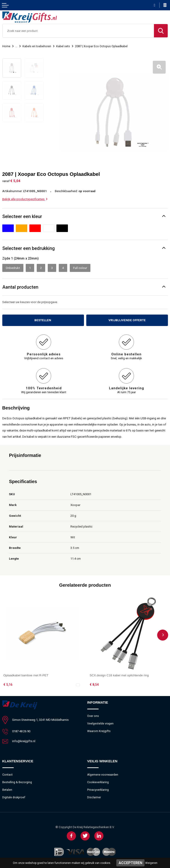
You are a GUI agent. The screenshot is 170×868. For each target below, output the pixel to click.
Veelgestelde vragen (100, 723)
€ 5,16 (8, 685)
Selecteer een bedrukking (29, 248)
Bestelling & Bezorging (17, 782)
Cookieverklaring (98, 782)
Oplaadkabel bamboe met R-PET (26, 675)
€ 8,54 (94, 685)
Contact (7, 775)
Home (6, 46)
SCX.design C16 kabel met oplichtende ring (119, 675)
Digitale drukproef (14, 797)
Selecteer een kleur (22, 216)
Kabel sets (63, 46)
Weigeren (151, 863)
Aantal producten (20, 287)
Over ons (93, 716)
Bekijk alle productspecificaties (25, 199)
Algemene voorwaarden (103, 775)
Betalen (7, 790)
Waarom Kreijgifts (99, 731)
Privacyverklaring (98, 790)
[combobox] (78, 31)
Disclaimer (94, 797)
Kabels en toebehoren (37, 46)
